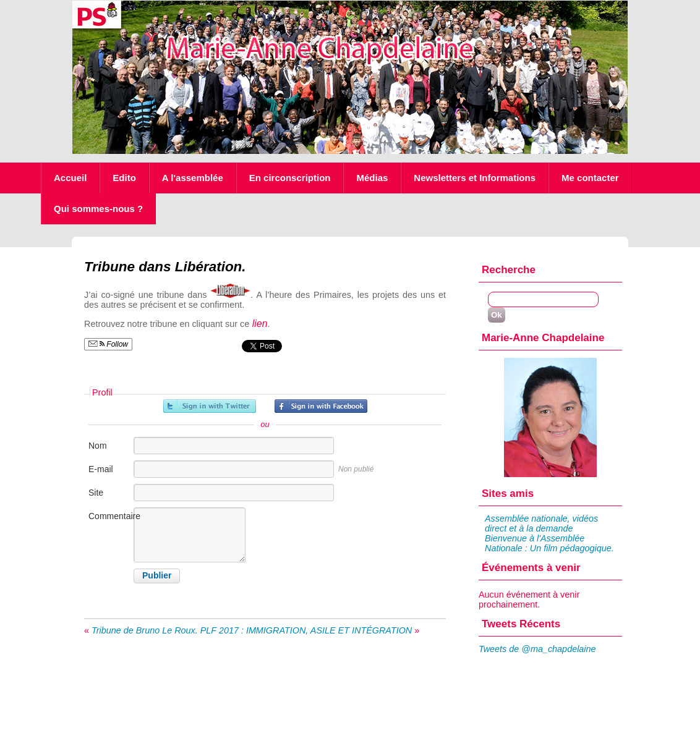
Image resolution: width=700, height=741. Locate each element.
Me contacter (590, 178)
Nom (98, 446)
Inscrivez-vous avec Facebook (321, 406)
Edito (124, 178)
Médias (372, 178)
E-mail (101, 469)
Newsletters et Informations (475, 178)
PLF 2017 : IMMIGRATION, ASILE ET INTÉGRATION (306, 630)
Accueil (70, 178)
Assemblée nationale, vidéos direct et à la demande (541, 523)
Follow (108, 344)
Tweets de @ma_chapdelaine (537, 649)
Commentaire (110, 516)
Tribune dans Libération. (165, 267)
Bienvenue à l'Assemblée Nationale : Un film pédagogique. (549, 543)
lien (258, 324)
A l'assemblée (193, 178)
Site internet (103, 499)
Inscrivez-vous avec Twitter (210, 406)
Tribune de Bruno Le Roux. (145, 630)
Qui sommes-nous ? (98, 209)
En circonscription (290, 178)
